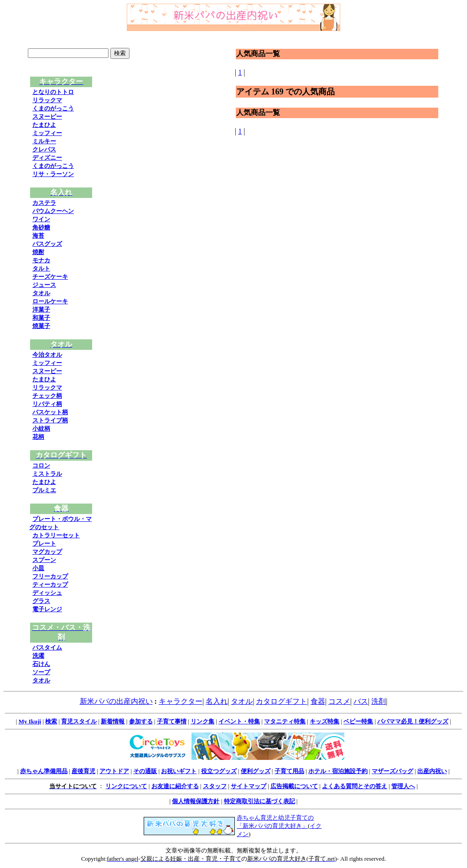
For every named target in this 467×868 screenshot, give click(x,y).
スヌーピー (47, 117)
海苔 (38, 236)
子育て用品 (289, 771)
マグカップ (47, 552)
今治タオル (47, 355)
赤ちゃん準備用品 (44, 771)
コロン (41, 465)
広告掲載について (294, 786)
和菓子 (41, 318)
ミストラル (47, 474)
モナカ (41, 260)
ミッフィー (47, 133)
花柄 (38, 437)
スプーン (44, 560)
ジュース (44, 285)
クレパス (44, 149)
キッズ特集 (324, 721)
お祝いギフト (179, 771)
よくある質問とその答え (355, 786)
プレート (44, 543)
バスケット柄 (50, 412)
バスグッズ (47, 244)
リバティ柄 (47, 404)
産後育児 (83, 771)
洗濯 (38, 656)
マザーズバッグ (392, 771)
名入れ (217, 701)
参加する (141, 721)
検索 (51, 721)
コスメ (339, 701)
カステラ (44, 203)
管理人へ (403, 786)
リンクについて (126, 786)
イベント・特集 (239, 721)
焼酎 (38, 252)
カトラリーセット (56, 535)
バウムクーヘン (53, 211)
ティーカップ (50, 585)
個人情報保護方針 (196, 801)
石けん (41, 664)
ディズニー (47, 158)
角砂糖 (41, 227)
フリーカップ (50, 576)
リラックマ (47, 100)
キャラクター (181, 701)
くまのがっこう (53, 108)
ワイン (41, 219)
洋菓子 (41, 309)
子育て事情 (172, 721)
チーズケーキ (50, 277)
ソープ (41, 672)
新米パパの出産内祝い (116, 701)
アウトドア (114, 771)
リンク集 (202, 721)
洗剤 (379, 701)
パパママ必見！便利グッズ (413, 721)
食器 (318, 701)
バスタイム (47, 647)
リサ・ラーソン (53, 174)
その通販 (145, 771)
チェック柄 (47, 396)
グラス (41, 601)
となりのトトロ (53, 92)
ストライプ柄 (50, 420)
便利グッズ (256, 771)
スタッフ (215, 786)
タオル (41, 293)
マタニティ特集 (285, 721)
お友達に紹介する (175, 786)
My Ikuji (30, 721)
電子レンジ (47, 609)
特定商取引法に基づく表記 (259, 801)
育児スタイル (79, 721)
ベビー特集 (358, 721)
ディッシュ (47, 593)
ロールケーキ (50, 301)
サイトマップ (249, 786)
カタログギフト (281, 701)
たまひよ (44, 125)
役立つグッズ (219, 771)
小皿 (38, 568)
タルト (41, 268)
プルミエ (44, 490)
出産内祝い (432, 771)
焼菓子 (41, 326)
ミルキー (44, 141)
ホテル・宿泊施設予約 (338, 771)
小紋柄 (41, 429)
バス (361, 701)
